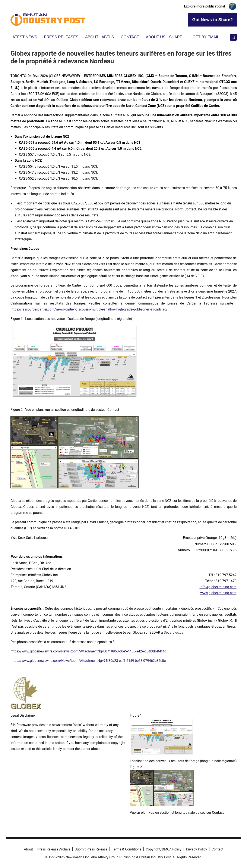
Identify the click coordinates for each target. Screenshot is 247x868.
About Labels (100, 37)
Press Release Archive (54, 849)
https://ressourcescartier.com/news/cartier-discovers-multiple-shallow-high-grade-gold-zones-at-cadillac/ (89, 309)
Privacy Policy (197, 849)
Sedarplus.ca (174, 632)
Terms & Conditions (127, 849)
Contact (130, 37)
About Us (156, 37)
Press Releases (61, 37)
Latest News (24, 37)
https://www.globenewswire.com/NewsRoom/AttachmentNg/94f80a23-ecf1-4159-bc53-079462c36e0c (88, 661)
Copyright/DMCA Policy (164, 849)
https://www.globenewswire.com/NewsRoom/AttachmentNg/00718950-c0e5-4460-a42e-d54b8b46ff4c (88, 651)
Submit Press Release (91, 849)
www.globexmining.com (218, 593)
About (28, 849)
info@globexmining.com (218, 587)
